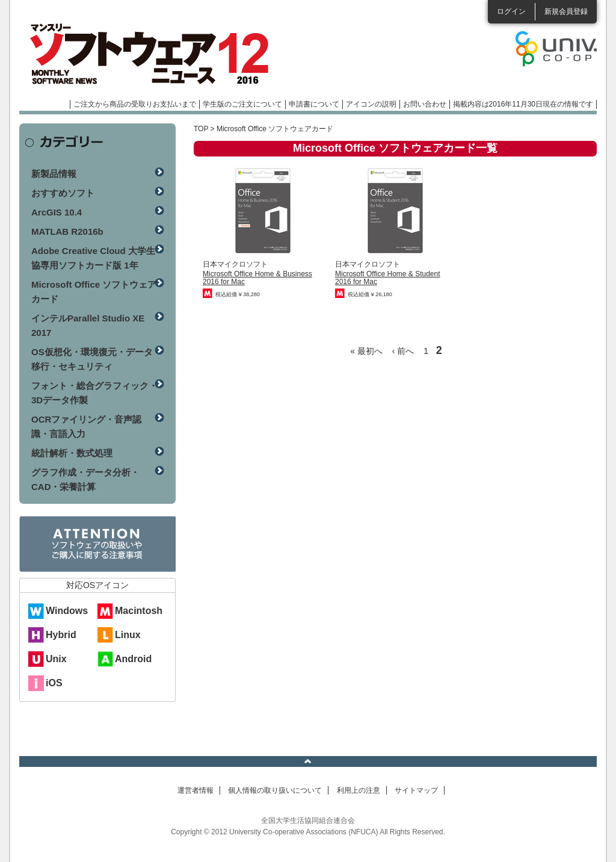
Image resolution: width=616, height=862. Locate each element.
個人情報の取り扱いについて (275, 790)
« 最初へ (366, 351)
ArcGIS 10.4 (57, 212)
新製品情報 (54, 174)
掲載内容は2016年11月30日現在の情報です (523, 104)
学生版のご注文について (242, 104)
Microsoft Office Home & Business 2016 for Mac (257, 278)
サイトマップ (416, 790)
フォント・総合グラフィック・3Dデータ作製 (94, 393)
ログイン (511, 11)
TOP (201, 129)
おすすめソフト (63, 193)
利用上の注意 (359, 790)
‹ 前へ (403, 351)
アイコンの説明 (371, 104)
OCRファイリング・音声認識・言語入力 (86, 426)
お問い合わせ (425, 104)
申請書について (314, 104)
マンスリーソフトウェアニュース (147, 54)
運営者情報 (196, 790)
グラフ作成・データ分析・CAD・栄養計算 (85, 479)
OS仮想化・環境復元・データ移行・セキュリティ (92, 359)
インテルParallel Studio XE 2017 (88, 325)
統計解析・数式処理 (72, 453)
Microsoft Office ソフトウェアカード (94, 292)
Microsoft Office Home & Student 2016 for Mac (388, 278)
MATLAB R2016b (67, 231)
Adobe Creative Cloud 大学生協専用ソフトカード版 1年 (93, 258)
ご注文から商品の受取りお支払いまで (135, 104)
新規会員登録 (566, 11)
